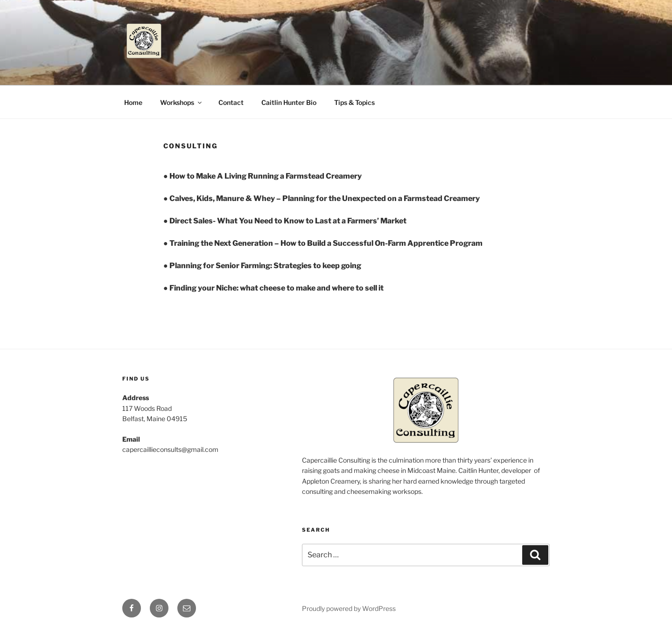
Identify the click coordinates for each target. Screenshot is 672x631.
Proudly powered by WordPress (349, 608)
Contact (231, 102)
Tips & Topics (354, 102)
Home (133, 102)
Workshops (182, 102)
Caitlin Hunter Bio (289, 102)
